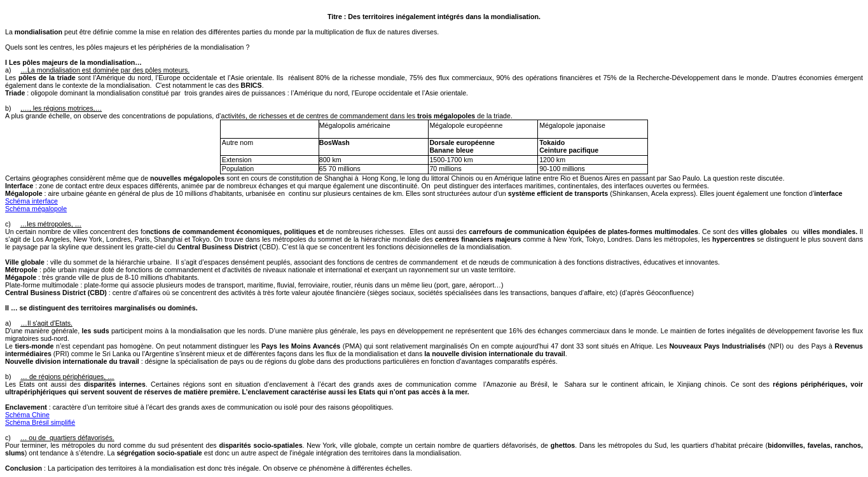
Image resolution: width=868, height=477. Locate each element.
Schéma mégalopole (36, 209)
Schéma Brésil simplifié (40, 422)
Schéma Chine (27, 415)
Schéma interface (31, 201)
